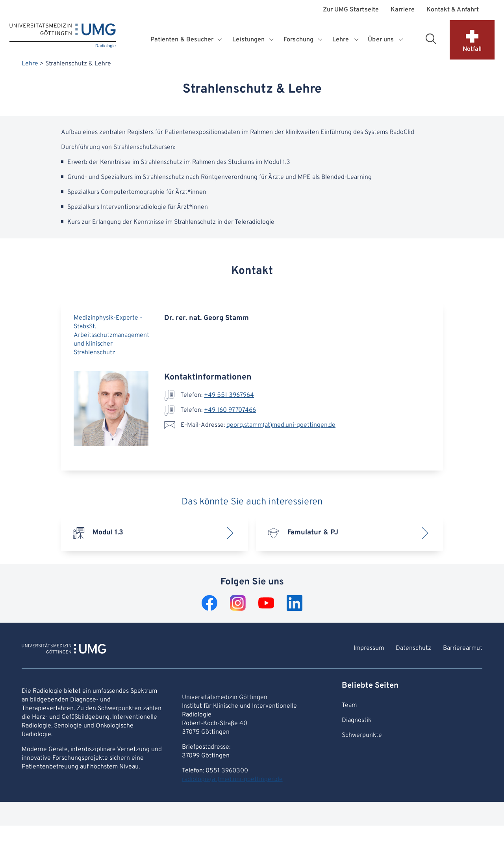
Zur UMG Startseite (351, 10)
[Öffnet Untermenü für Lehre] (357, 40)
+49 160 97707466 (230, 410)
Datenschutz (413, 648)
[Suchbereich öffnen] (431, 39)
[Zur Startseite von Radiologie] (64, 650)
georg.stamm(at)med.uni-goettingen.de (281, 425)
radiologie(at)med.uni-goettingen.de (232, 779)
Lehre (31, 64)
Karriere (403, 10)
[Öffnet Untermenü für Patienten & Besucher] (221, 40)
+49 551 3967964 (229, 395)
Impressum (369, 648)
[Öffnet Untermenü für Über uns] (401, 40)
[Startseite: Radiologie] (63, 36)
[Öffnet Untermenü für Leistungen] (272, 40)
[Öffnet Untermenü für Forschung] (321, 40)
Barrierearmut (463, 648)
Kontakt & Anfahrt (453, 10)
